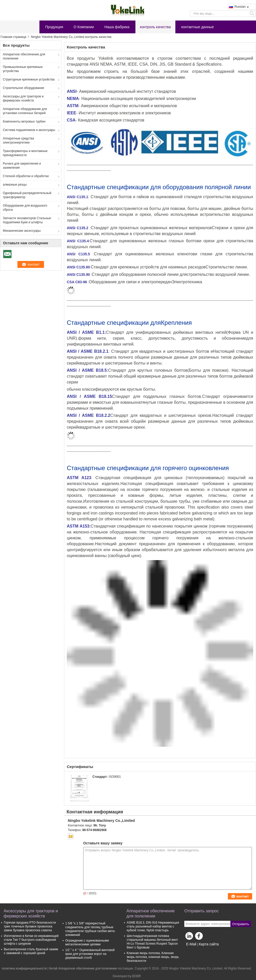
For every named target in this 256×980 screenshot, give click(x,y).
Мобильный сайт (198, 951)
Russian (242, 7)
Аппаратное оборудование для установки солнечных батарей (25, 111)
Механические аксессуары (22, 231)
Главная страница (13, 37)
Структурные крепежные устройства (29, 79)
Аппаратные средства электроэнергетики (18, 140)
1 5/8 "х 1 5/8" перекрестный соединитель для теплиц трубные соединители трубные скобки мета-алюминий (90, 929)
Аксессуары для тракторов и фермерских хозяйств (23, 98)
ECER (137, 976)
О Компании (84, 27)
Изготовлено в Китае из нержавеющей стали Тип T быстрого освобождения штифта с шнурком (31, 940)
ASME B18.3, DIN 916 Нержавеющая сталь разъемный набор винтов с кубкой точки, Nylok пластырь (153, 926)
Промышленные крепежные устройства (23, 69)
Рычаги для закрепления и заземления (22, 166)
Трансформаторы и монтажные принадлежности (25, 153)
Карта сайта (209, 944)
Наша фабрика (117, 27)
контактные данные (198, 27)
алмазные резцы (15, 185)
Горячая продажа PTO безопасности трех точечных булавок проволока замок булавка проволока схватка (30, 926)
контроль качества (155, 27)
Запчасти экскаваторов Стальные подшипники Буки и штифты (27, 220)
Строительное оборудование (23, 88)
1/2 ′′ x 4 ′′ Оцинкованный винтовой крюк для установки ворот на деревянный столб (90, 954)
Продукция (54, 27)
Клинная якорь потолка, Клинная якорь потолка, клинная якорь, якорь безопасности (153, 957)
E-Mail (191, 944)
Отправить (241, 924)
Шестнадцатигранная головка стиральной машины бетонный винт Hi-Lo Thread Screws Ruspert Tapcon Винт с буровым (152, 942)
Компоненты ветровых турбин (24, 122)
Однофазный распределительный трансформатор (27, 195)
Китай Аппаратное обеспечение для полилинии (83, 968)
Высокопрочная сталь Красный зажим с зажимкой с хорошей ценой (31, 951)
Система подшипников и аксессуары (29, 130)
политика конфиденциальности (24, 968)
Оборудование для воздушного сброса (25, 208)
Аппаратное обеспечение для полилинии (24, 56)
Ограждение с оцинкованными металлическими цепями (87, 942)
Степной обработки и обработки (26, 176)
